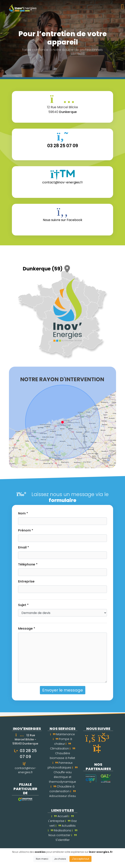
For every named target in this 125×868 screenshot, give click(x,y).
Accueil (60, 816)
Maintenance (63, 734)
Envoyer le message (63, 690)
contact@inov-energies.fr (25, 770)
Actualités (66, 826)
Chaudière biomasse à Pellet (62, 754)
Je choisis (60, 859)
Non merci (42, 859)
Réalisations (59, 830)
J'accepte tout (80, 859)
